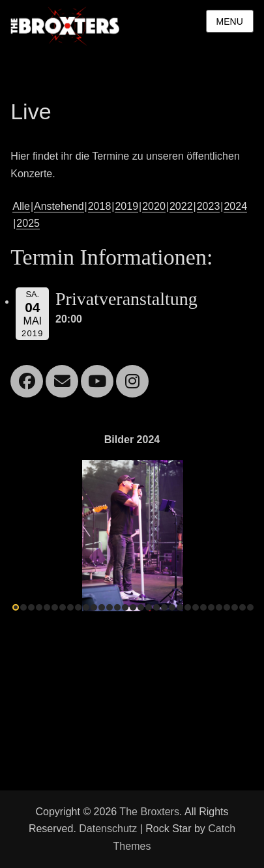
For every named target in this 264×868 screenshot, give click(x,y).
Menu (230, 22)
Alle (21, 206)
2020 (154, 206)
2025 (28, 223)
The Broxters (149, 812)
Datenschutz (108, 829)
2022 (181, 206)
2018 (100, 206)
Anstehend (59, 206)
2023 (209, 206)
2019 (126, 206)
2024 (235, 206)
